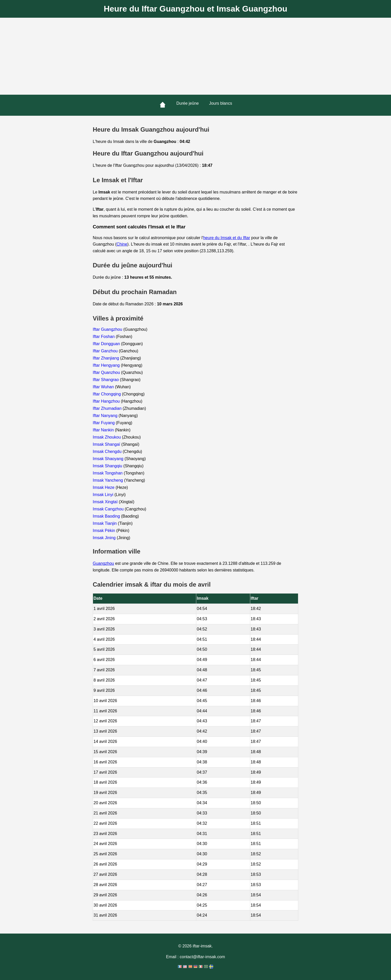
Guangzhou (103, 563)
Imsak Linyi (104, 495)
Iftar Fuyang (104, 423)
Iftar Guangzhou (108, 329)
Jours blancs (221, 103)
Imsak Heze (104, 487)
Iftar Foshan (104, 337)
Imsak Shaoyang (109, 459)
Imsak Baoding (107, 516)
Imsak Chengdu (108, 452)
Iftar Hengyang (107, 365)
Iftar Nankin (104, 430)
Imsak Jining (105, 538)
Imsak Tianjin (105, 523)
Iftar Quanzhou (107, 372)
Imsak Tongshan (108, 473)
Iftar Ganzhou (106, 351)
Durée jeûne (188, 103)
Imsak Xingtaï (106, 502)
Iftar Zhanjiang (106, 358)
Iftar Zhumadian (108, 408)
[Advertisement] (195, 56)
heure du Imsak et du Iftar (227, 238)
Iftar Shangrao (106, 380)
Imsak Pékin (105, 531)
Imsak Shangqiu (108, 466)
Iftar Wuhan (104, 387)
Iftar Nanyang (106, 416)
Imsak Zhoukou (107, 437)
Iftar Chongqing (107, 394)
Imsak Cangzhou (109, 509)
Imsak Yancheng (108, 480)
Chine (122, 244)
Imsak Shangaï (107, 444)
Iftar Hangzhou (107, 401)
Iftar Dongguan (107, 344)
